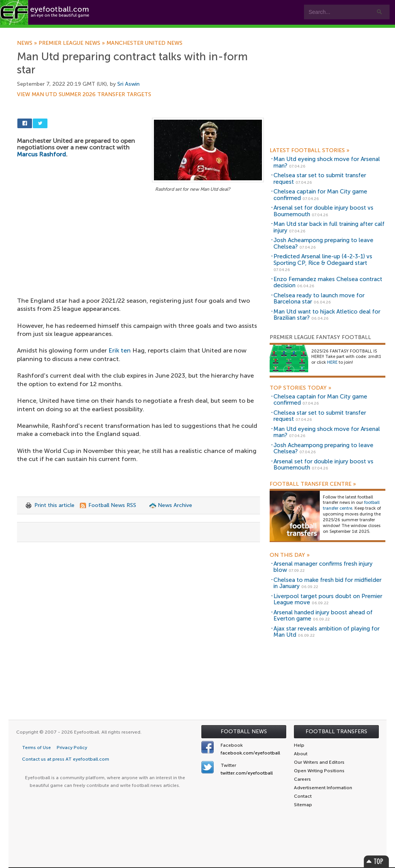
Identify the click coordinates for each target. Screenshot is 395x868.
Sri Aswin (128, 84)
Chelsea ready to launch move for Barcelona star (319, 299)
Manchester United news (144, 43)
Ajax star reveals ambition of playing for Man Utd (327, 632)
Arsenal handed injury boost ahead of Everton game (323, 616)
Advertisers (288, 31)
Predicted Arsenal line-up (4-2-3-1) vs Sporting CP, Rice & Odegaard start (323, 260)
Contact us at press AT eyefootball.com (66, 759)
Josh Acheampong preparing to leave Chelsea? (323, 243)
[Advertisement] (140, 251)
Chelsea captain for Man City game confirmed (320, 195)
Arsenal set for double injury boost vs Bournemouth (323, 211)
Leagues (157, 31)
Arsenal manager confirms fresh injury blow (323, 567)
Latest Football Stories (310, 151)
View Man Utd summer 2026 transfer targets (84, 95)
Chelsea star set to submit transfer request (320, 179)
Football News (244, 732)
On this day (290, 555)
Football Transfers (336, 732)
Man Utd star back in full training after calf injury (329, 227)
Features (115, 31)
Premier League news (73, 43)
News (28, 43)
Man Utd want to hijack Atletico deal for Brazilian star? (327, 315)
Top (376, 861)
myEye (198, 31)
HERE (332, 362)
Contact (241, 31)
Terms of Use (36, 748)
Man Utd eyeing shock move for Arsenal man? (327, 162)
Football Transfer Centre (313, 484)
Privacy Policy (72, 748)
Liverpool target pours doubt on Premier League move (328, 599)
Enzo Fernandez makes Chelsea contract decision (328, 282)
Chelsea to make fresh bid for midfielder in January (327, 583)
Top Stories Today (300, 388)
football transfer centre (351, 505)
